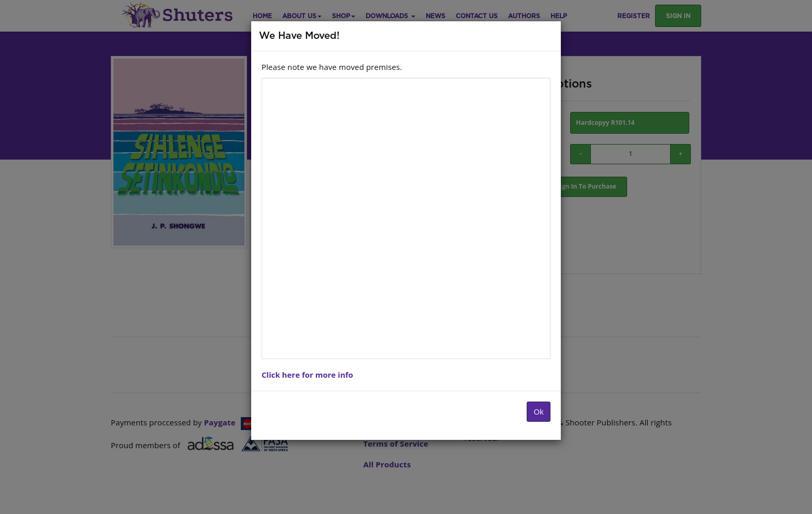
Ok (539, 411)
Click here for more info (307, 375)
